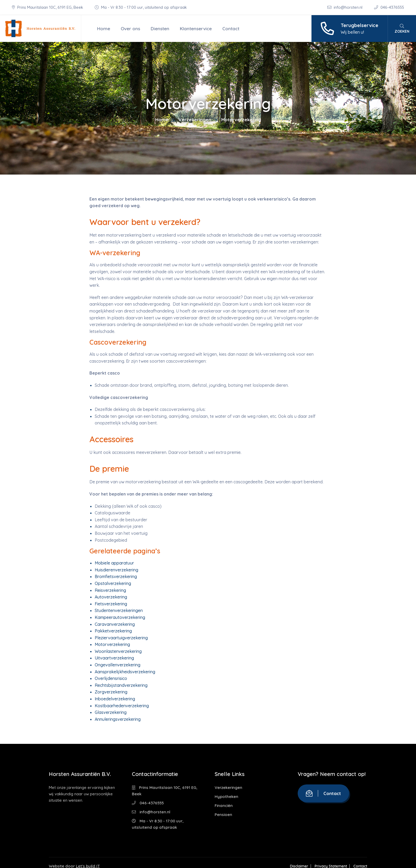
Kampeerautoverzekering (120, 617)
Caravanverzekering (115, 624)
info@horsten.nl (345, 7)
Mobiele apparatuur (114, 563)
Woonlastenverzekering (118, 651)
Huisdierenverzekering (116, 570)
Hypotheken (226, 797)
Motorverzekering (112, 644)
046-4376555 (389, 7)
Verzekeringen (195, 120)
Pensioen (223, 815)
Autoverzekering (111, 597)
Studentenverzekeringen (119, 610)
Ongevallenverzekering (118, 665)
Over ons (130, 29)
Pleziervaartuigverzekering (121, 638)
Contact (231, 29)
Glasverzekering (111, 712)
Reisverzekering (110, 590)
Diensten (160, 29)
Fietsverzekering (111, 604)
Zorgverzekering (111, 692)
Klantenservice (196, 29)
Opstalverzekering (113, 583)
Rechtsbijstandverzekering (121, 685)
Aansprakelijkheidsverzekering (125, 672)
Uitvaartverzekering (114, 658)
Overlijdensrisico (111, 678)
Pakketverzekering (113, 631)
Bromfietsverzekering (116, 576)
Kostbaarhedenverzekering (122, 706)
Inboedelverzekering (115, 699)
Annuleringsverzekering (118, 719)
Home (104, 29)
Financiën (224, 806)
